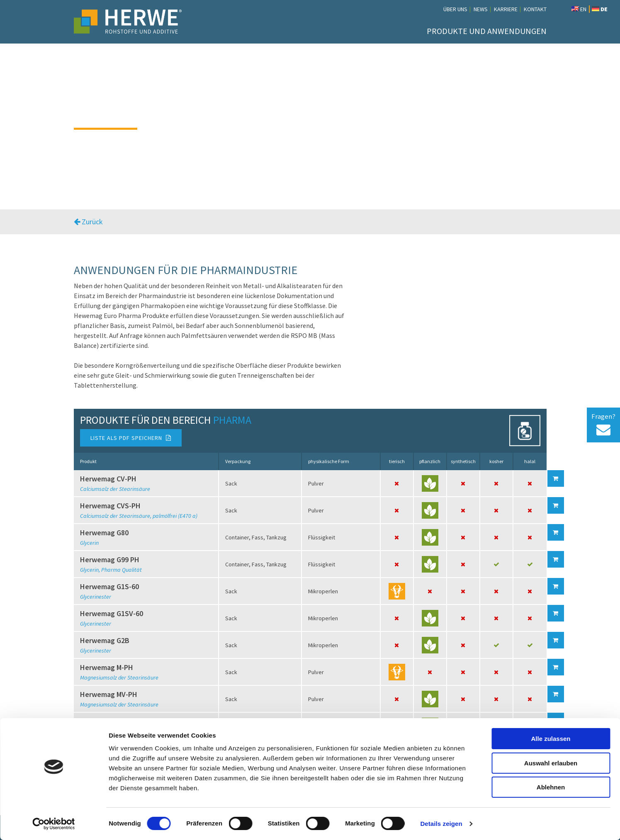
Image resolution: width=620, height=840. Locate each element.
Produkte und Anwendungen (487, 31)
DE (600, 9)
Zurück (88, 222)
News (481, 9)
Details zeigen (441, 824)
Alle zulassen (551, 739)
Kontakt (535, 9)
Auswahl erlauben (551, 763)
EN (579, 9)
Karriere (506, 9)
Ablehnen (551, 787)
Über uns (455, 9)
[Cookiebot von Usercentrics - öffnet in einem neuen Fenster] (54, 824)
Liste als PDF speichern (131, 438)
